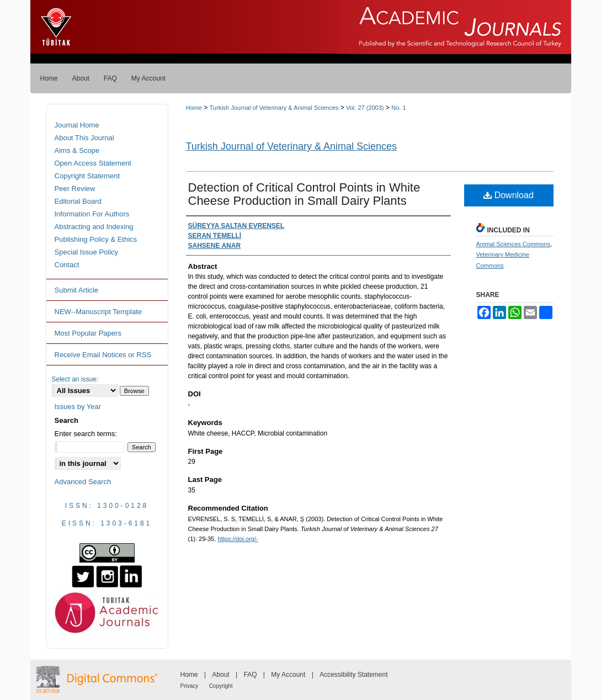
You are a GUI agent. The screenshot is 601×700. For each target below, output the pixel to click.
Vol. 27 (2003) (365, 108)
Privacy (190, 686)
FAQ (250, 675)
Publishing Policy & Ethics (96, 239)
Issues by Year (78, 407)
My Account (288, 675)
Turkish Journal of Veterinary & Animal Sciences (274, 108)
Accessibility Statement (353, 675)
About (220, 675)
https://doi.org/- (238, 539)
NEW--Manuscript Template (98, 312)
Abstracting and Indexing (94, 227)
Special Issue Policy (87, 252)
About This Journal (84, 138)
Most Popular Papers (88, 333)
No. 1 (398, 108)
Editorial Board (78, 201)
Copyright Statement (87, 176)
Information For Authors (92, 214)
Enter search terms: (86, 434)
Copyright (221, 686)
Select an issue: (75, 379)
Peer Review (75, 189)
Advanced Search (83, 482)
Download (509, 195)
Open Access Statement (93, 163)
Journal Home (77, 125)
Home (194, 108)
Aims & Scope (77, 150)
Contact (67, 265)
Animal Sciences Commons (514, 244)
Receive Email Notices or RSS (103, 355)
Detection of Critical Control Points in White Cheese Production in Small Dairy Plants (304, 194)
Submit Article (76, 290)
